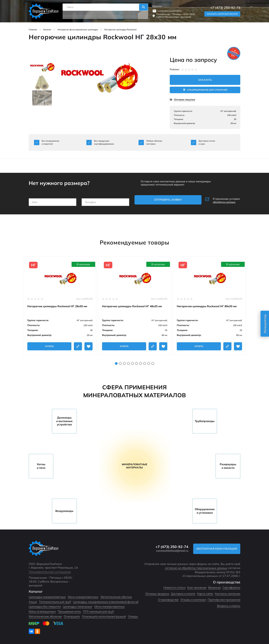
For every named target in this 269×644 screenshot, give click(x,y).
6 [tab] (137, 362)
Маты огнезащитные (42, 610)
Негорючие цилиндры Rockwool (120, 30)
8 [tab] (145, 362)
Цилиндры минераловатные (47, 596)
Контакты (131, 15)
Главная (33, 30)
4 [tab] (128, 362)
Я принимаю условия (217, 200)
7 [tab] (141, 362)
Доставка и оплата (183, 592)
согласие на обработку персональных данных (196, 567)
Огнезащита (72, 615)
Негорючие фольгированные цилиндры (78, 30)
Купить (49, 345)
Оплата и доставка (110, 15)
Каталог (68, 15)
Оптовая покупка (185, 100)
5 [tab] (132, 362)
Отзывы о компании (193, 598)
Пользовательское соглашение (50, 571)
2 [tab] (120, 362)
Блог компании (197, 586)
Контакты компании (228, 592)
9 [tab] (149, 362)
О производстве (86, 15)
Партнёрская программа (224, 598)
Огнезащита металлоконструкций (104, 615)
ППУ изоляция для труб (98, 610)
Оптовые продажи (157, 592)
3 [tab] (124, 362)
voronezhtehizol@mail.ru (169, 11)
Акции (143, 15)
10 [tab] (153, 362)
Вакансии (214, 586)
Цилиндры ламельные (77, 605)
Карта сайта (205, 592)
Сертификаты (231, 586)
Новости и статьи (174, 586)
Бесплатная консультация (216, 547)
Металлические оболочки (45, 615)
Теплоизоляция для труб (55, 600)
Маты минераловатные (83, 596)
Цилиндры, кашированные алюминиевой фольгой (106, 600)
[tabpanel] (60, 304)
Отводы (133, 615)
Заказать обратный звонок (222, 14)
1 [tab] (116, 362)
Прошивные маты (69, 610)
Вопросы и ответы (229, 605)
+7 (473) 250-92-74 (225, 7)
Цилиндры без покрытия (45, 605)
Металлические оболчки (116, 596)
